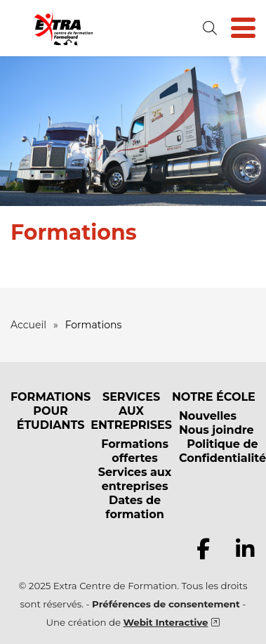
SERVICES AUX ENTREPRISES (131, 411)
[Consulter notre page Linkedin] (245, 549)
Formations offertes (135, 451)
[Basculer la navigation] (243, 28)
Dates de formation (134, 507)
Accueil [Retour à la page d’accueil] (28, 325)
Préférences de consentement (166, 604)
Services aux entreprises (135, 479)
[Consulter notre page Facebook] (203, 549)
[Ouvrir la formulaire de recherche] (210, 28)
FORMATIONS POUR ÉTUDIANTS (51, 411)
